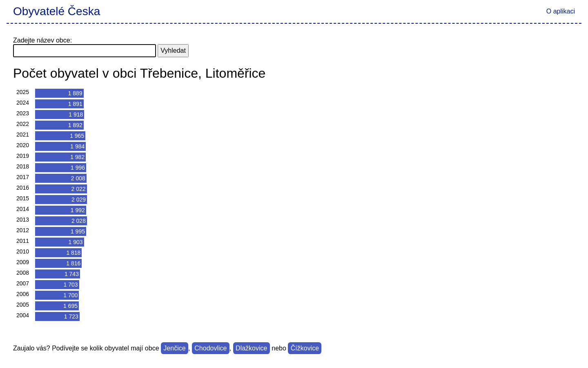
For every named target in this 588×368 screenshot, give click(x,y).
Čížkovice (305, 348)
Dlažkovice (251, 348)
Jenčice (174, 348)
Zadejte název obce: (42, 40)
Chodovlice (210, 348)
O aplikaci (561, 11)
